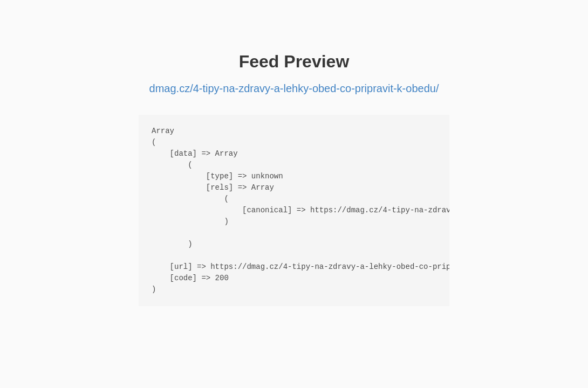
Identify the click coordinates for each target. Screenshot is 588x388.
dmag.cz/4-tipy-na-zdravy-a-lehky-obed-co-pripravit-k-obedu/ (294, 88)
